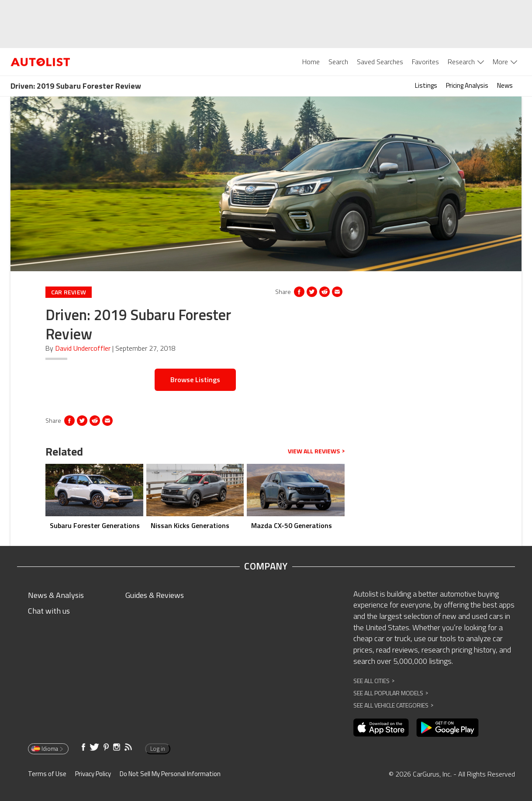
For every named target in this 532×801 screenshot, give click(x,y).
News (505, 85)
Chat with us (49, 611)
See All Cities (374, 681)
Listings (426, 85)
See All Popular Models (391, 693)
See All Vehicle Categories (393, 705)
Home (311, 62)
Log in (158, 749)
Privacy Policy (93, 774)
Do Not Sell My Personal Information (170, 774)
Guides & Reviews (155, 595)
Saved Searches (380, 62)
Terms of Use (47, 774)
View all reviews (316, 451)
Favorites (425, 62)
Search (338, 62)
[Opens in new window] (325, 292)
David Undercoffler (83, 348)
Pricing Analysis (467, 85)
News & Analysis (56, 595)
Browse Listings (195, 380)
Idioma (48, 749)
